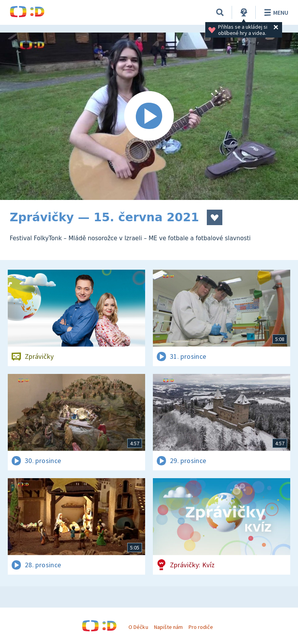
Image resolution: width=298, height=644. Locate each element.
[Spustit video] (149, 116)
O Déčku (138, 627)
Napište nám (168, 627)
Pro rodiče (201, 627)
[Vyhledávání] (220, 12)
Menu (275, 12)
